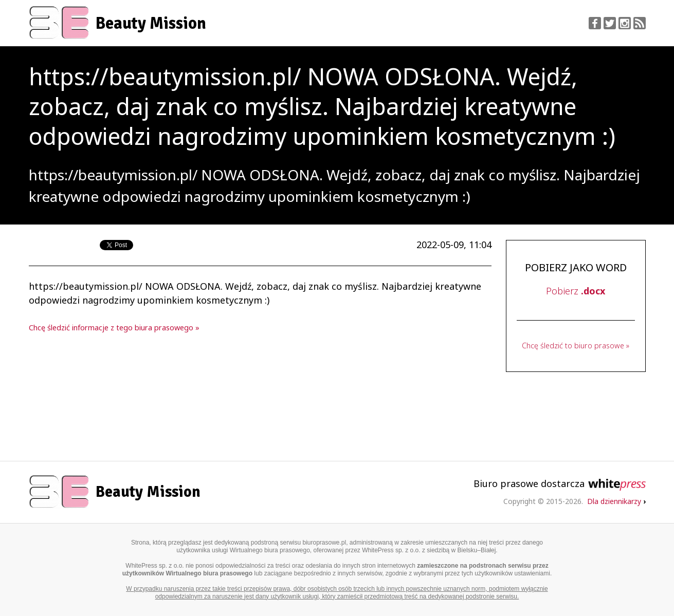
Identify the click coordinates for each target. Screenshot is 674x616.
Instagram (625, 23)
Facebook (595, 23)
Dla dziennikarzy (616, 501)
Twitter (610, 23)
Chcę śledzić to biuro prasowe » (576, 346)
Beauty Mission (151, 23)
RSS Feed (640, 23)
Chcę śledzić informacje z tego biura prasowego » (114, 328)
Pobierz (576, 291)
